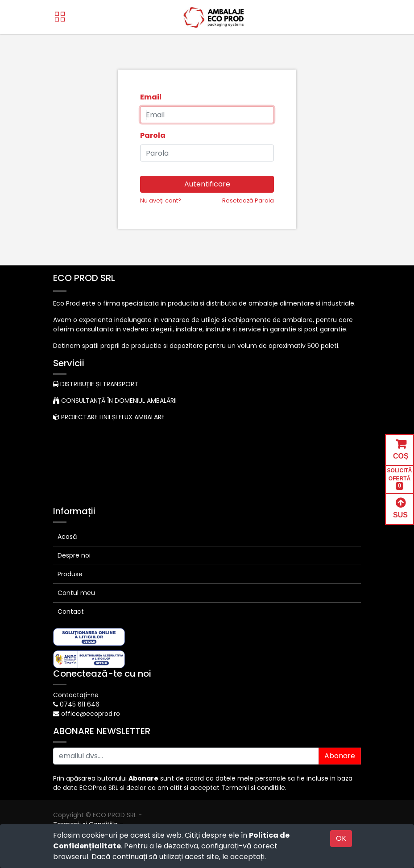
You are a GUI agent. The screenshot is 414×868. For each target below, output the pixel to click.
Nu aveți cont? (161, 200)
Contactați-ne (76, 695)
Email (151, 97)
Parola (153, 135)
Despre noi (74, 555)
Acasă (67, 537)
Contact (71, 612)
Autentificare (207, 184)
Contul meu (76, 593)
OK (341, 838)
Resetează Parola (248, 200)
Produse (70, 574)
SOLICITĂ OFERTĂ (400, 479)
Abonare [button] (340, 756)
